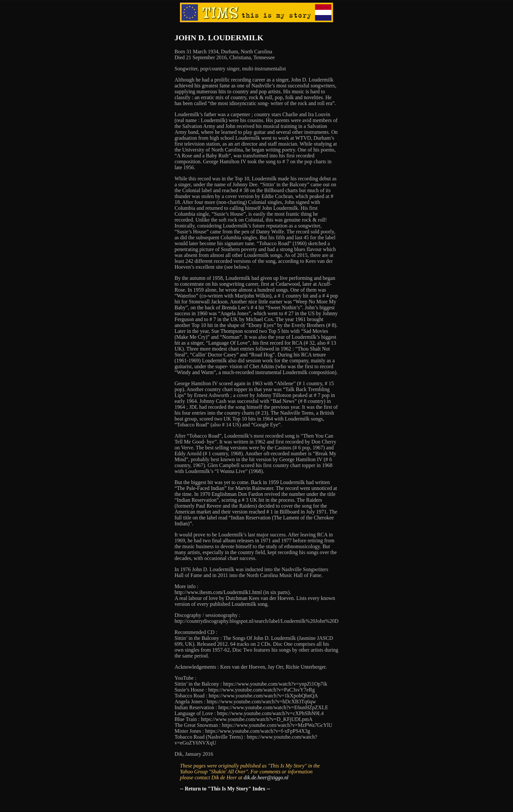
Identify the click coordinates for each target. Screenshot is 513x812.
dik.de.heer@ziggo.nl (266, 777)
